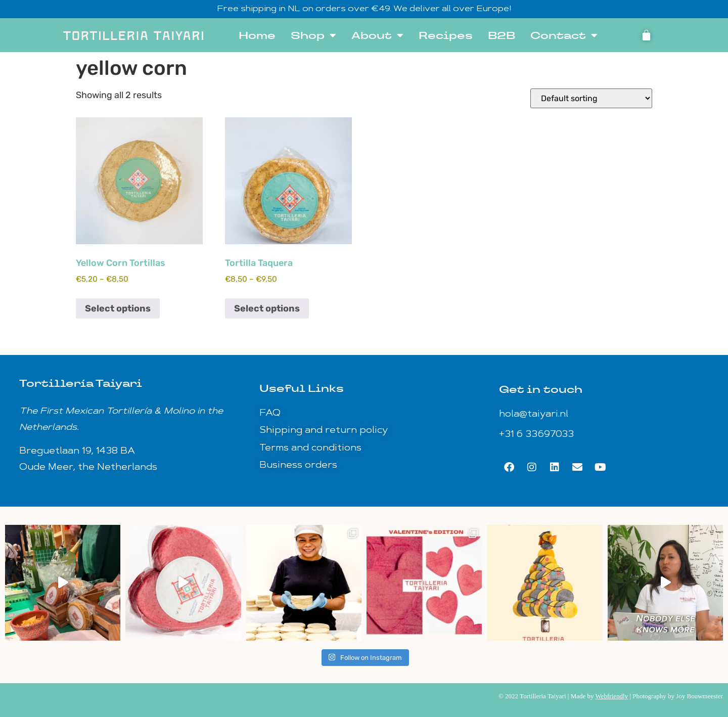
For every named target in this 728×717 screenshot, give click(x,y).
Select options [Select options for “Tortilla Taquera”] (267, 308)
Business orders (298, 465)
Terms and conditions (310, 448)
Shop (313, 35)
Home (257, 35)
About (377, 35)
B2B (502, 35)
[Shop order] (591, 98)
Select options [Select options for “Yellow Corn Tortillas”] (118, 308)
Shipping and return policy (324, 431)
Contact (564, 35)
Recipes (446, 35)
